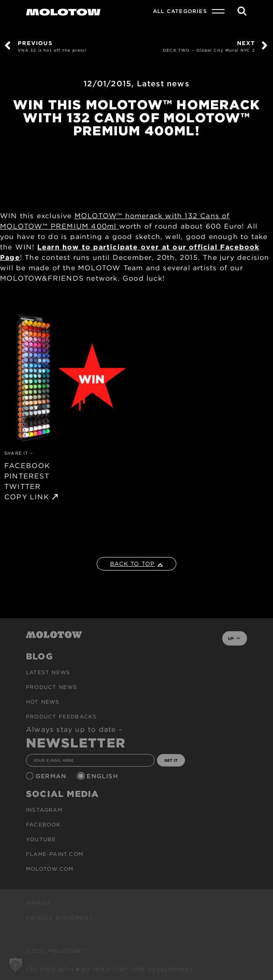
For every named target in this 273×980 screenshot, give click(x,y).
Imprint (39, 903)
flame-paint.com (55, 854)
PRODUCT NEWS (52, 687)
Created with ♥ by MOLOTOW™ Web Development (110, 969)
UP (234, 638)
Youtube (41, 839)
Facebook (44, 824)
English (104, 776)
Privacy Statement (59, 918)
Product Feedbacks (61, 716)
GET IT (171, 760)
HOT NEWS (43, 702)
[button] (16, 964)
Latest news (163, 84)
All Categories (180, 11)
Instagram (44, 810)
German (52, 776)
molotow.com (50, 869)
